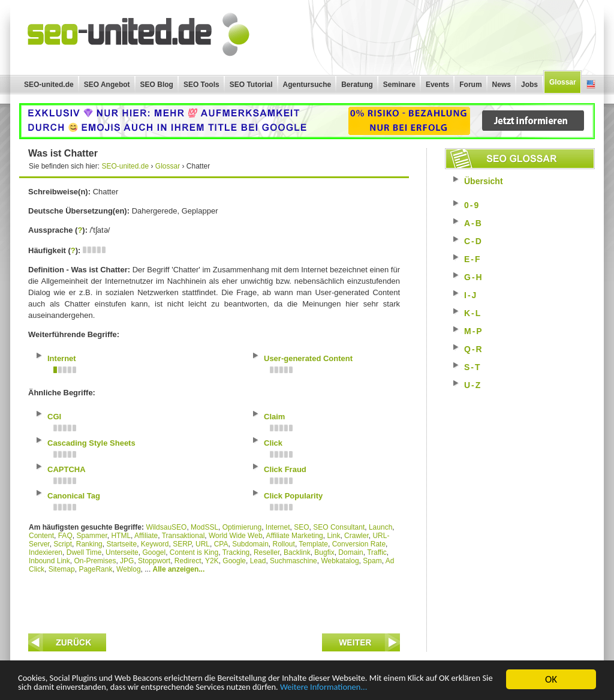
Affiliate (146, 536)
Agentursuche (307, 85)
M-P (474, 331)
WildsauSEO (166, 527)
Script (63, 544)
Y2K (212, 561)
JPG (127, 561)
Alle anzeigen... (179, 569)
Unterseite (122, 552)
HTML (121, 536)
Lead (258, 561)
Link (333, 536)
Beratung (357, 85)
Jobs (529, 85)
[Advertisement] (214, 600)
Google (234, 561)
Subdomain (250, 544)
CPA (221, 544)
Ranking (89, 544)
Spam (372, 561)
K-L (473, 313)
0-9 (472, 205)
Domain (350, 552)
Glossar (563, 82)
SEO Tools (201, 85)
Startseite (121, 544)
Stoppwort (154, 561)
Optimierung (242, 527)
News (502, 85)
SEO (301, 527)
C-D (473, 241)
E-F (473, 259)
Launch (380, 527)
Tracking (236, 552)
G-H (474, 277)
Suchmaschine (294, 561)
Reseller (267, 552)
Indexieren (46, 552)
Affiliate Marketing (295, 536)
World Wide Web (236, 536)
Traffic (377, 552)
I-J (471, 295)
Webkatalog (340, 561)
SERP (182, 544)
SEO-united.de (49, 85)
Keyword (155, 544)
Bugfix (324, 552)
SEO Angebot (107, 85)
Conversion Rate (359, 544)
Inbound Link (49, 561)
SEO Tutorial (251, 85)
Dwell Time (84, 552)
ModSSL (204, 527)
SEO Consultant (339, 527)
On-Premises (95, 561)
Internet (278, 527)
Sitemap (62, 569)
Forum (470, 85)
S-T (473, 367)
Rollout (284, 544)
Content (41, 536)
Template (313, 544)
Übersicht (484, 181)
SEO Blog (157, 85)
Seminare (399, 85)
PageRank (95, 569)
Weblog (128, 569)
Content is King (194, 552)
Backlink (297, 552)
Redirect (188, 561)
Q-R (474, 349)
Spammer (91, 536)
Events (437, 85)
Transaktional (183, 536)
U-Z (473, 385)
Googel (154, 552)
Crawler (356, 536)
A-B (473, 223)
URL (203, 544)
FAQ (65, 536)
